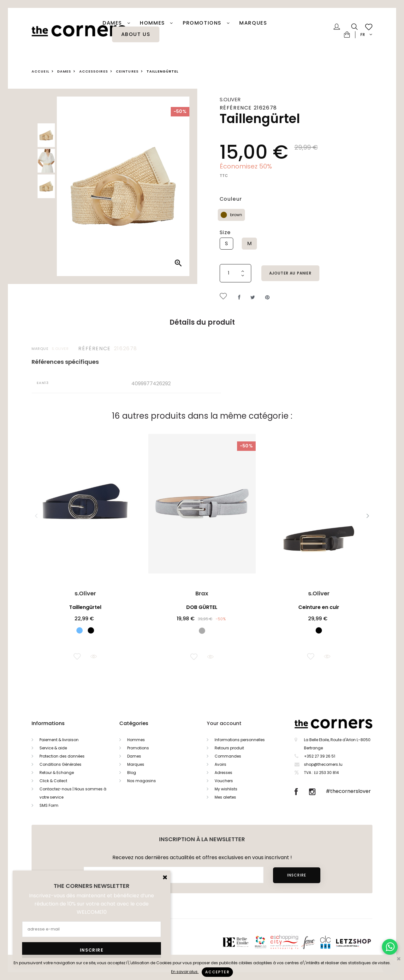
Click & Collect (53, 781)
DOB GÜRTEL (202, 607)
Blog (132, 773)
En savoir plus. (185, 972)
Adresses (223, 773)
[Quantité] (235, 273)
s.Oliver (230, 100)
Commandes (228, 756)
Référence (94, 349)
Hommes (153, 23)
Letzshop (361, 942)
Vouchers (224, 781)
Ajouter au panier (290, 273)
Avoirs (220, 764)
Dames (113, 23)
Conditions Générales (60, 764)
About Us (136, 34)
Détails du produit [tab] (202, 322)
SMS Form (49, 805)
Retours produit (229, 748)
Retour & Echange (57, 773)
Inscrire (297, 875)
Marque (40, 349)
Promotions (138, 748)
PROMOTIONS (203, 23)
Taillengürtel (85, 607)
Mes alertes (225, 797)
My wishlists (226, 789)
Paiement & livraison (59, 740)
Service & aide (53, 748)
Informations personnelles (240, 740)
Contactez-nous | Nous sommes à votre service (73, 793)
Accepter (217, 972)
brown (236, 215)
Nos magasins (142, 781)
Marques (253, 23)
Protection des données (62, 756)
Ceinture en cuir (319, 607)
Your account (224, 723)
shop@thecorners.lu (323, 764)
